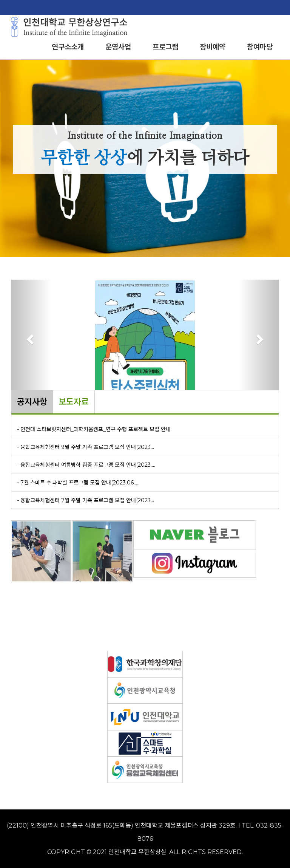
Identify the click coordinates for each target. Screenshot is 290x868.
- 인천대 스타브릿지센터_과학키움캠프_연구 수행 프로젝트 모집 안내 (94, 429)
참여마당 (260, 47)
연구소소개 (68, 47)
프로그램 (165, 47)
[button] (31, 339)
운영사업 (118, 47)
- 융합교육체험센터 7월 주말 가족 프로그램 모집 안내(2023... (86, 500)
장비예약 (213, 47)
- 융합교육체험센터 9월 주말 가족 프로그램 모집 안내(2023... (86, 447)
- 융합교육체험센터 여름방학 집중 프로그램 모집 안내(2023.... (86, 465)
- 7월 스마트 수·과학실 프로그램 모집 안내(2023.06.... (78, 483)
